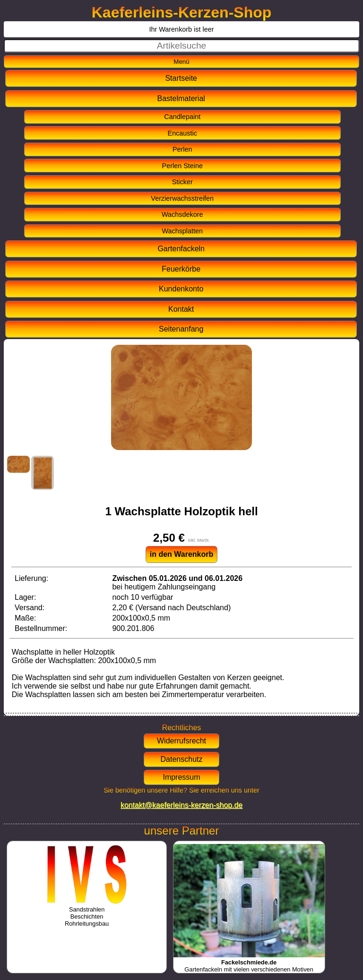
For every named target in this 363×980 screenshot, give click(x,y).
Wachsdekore (182, 214)
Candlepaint (182, 117)
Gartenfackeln (181, 249)
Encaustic (182, 133)
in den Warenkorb (182, 554)
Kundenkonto (181, 289)
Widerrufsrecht (181, 741)
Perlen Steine (182, 166)
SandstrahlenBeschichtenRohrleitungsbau (87, 913)
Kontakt (181, 309)
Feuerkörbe (181, 269)
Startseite (181, 78)
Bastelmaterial (181, 98)
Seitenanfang (181, 329)
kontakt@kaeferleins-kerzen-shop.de (181, 805)
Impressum (181, 777)
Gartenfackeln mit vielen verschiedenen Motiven (249, 962)
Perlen (182, 149)
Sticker (182, 182)
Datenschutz (182, 759)
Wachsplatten (182, 231)
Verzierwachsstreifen (182, 198)
